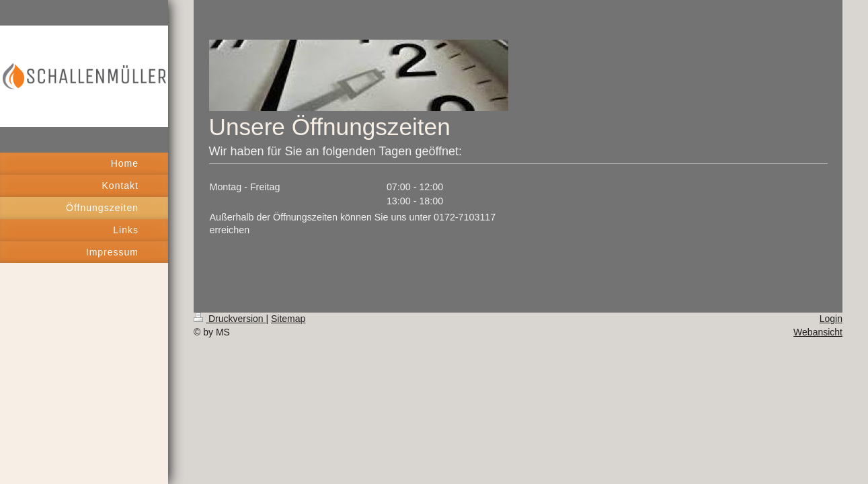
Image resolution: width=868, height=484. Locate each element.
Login (831, 319)
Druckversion (230, 319)
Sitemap (288, 319)
